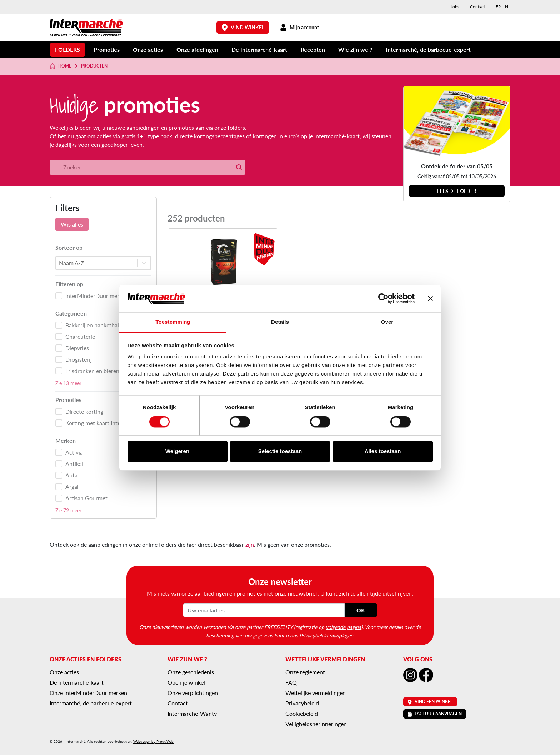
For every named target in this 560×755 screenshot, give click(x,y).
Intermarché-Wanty (192, 713)
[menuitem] (498, 7)
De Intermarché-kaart (259, 49)
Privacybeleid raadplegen (326, 635)
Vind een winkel (430, 702)
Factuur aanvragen (435, 714)
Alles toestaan (383, 451)
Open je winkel (186, 682)
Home (61, 66)
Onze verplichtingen (193, 693)
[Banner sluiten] (430, 298)
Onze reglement (305, 672)
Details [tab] (280, 322)
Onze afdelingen (197, 49)
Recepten (313, 49)
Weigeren (177, 451)
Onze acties (148, 49)
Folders (67, 49)
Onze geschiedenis (191, 672)
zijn (250, 544)
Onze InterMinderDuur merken (88, 693)
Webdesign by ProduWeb (153, 741)
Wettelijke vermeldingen (316, 693)
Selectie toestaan (280, 451)
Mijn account (299, 27)
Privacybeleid (302, 703)
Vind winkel (243, 27)
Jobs (455, 7)
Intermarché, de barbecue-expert (428, 49)
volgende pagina (343, 627)
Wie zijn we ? (355, 49)
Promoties (107, 49)
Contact (477, 7)
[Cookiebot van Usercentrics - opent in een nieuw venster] (383, 298)
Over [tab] (387, 322)
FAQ (291, 682)
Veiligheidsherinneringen (316, 724)
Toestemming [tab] (173, 322)
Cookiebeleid (302, 713)
